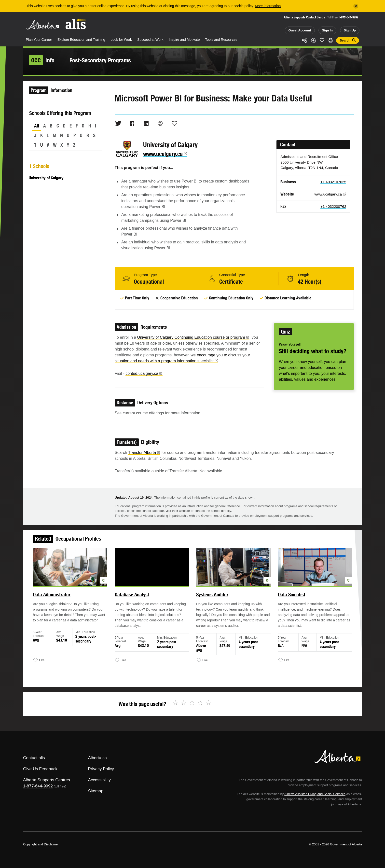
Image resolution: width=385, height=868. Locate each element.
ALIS (76, 24)
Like (322, 40)
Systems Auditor (211, 597)
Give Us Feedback (40, 769)
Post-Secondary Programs (100, 60)
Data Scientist (288, 597)
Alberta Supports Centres (47, 780)
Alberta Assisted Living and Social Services (315, 794)
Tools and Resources (221, 40)
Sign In (327, 30)
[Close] (356, 6)
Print (331, 40)
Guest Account (300, 30)
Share (304, 40)
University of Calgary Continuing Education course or (193, 337)
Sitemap (96, 791)
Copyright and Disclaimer (41, 844)
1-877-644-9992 (348, 17)
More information (268, 6)
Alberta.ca (98, 758)
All (37, 126)
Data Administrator (57, 597)
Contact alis (34, 758)
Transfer (144, 453)
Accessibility (100, 780)
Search (345, 40)
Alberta (42, 25)
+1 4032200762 (333, 206)
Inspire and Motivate (184, 40)
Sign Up (350, 30)
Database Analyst (134, 597)
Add (313, 40)
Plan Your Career (39, 40)
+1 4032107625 (333, 182)
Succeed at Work (150, 40)
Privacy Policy (101, 769)
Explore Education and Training (81, 40)
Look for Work (121, 40)
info (42, 60)
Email (160, 123)
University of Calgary (46, 178)
